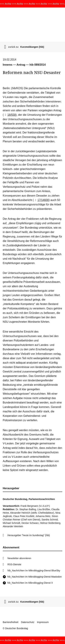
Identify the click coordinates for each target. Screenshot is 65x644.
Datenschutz (28, 622)
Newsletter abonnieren (19, 558)
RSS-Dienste (14, 564)
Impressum (43, 622)
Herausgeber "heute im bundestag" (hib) (29, 535)
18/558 (10, 115)
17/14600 (41, 200)
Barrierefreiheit (11, 622)
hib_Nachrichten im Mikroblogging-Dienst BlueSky (34, 571)
